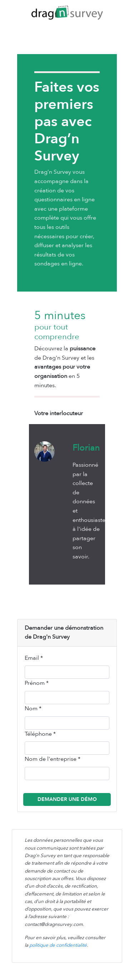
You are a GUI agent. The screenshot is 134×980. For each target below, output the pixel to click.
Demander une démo (67, 799)
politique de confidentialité (58, 945)
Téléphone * (40, 734)
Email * (34, 658)
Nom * (33, 708)
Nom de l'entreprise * (53, 759)
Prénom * (37, 683)
